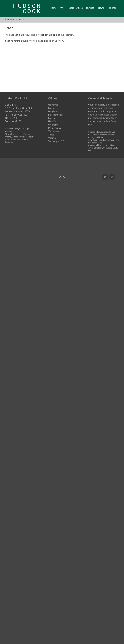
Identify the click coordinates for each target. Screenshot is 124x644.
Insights (113, 8)
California (53, 105)
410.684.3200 (11, 117)
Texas (51, 134)
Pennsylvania (55, 128)
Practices (90, 8)
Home (54, 8)
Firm (62, 8)
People (70, 8)
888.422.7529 (21, 114)
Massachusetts (56, 115)
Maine (51, 108)
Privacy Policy (11, 133)
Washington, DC (56, 141)
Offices (79, 8)
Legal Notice (24, 133)
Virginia (52, 138)
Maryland (53, 111)
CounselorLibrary (97, 104)
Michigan (53, 118)
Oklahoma (53, 125)
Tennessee (54, 131)
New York (53, 121)
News (102, 8)
